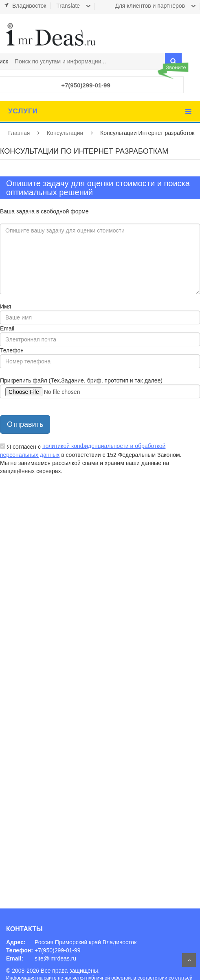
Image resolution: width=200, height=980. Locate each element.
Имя (5, 306)
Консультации (65, 133)
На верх (189, 960)
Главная (19, 133)
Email (7, 328)
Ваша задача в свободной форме (44, 211)
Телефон (12, 350)
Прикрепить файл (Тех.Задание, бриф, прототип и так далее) (81, 380)
